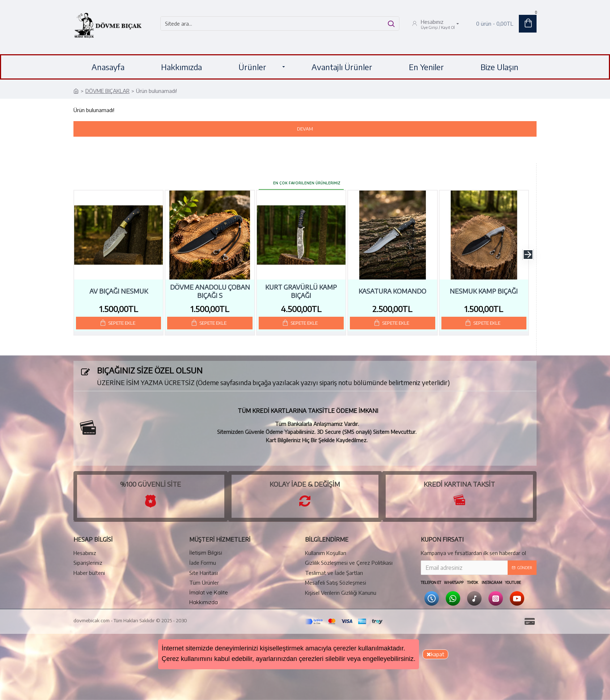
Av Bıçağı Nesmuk (119, 286)
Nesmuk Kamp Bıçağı (484, 286)
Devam (305, 129)
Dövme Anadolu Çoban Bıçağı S (210, 286)
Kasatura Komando (392, 286)
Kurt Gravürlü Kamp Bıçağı (301, 286)
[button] (528, 249)
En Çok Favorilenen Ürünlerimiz (307, 177)
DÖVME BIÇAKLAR (107, 91)
